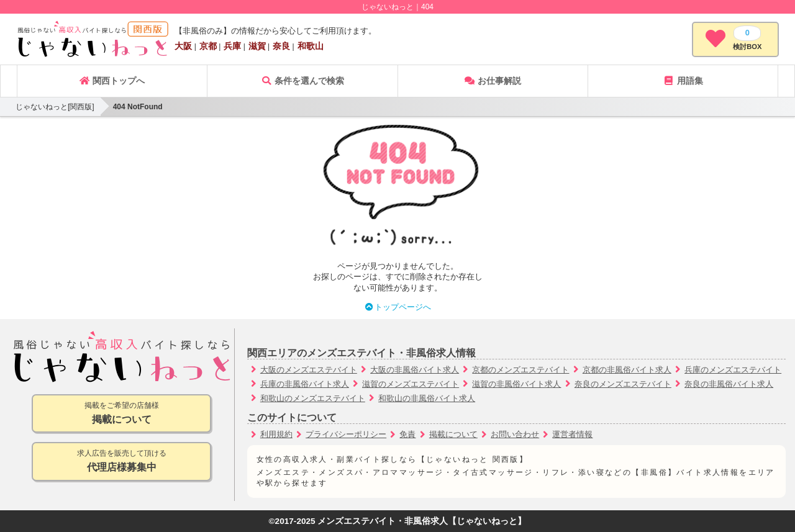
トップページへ (398, 307)
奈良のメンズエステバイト (623, 384)
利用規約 (276, 434)
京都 (208, 46)
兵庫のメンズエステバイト (733, 370)
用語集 (683, 81)
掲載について (453, 434)
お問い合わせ (515, 434)
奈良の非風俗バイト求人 (729, 384)
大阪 (183, 46)
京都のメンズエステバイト (520, 370)
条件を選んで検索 (302, 81)
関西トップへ (112, 81)
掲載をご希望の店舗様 (121, 414)
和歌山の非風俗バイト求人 (427, 398)
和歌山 (311, 46)
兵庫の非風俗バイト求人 (305, 384)
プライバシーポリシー (346, 434)
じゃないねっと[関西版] (55, 107)
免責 (407, 434)
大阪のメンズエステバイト (309, 370)
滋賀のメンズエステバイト (411, 384)
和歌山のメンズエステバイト (313, 398)
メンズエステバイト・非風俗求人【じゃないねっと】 (422, 521)
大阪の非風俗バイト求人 (415, 370)
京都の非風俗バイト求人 (627, 370)
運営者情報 (572, 434)
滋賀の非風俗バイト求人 (516, 384)
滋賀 (257, 46)
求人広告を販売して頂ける (121, 462)
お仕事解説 (493, 81)
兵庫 (232, 46)
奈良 (281, 46)
